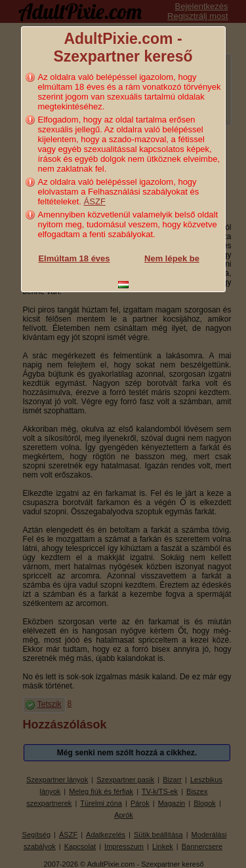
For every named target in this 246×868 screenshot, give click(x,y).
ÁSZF (95, 201)
